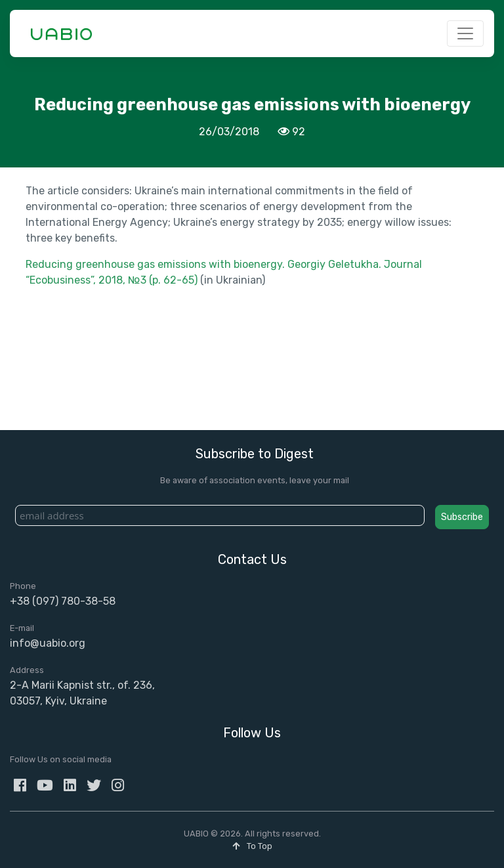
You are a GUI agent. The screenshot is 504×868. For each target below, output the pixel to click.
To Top (252, 846)
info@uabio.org (48, 643)
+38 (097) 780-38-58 (63, 601)
